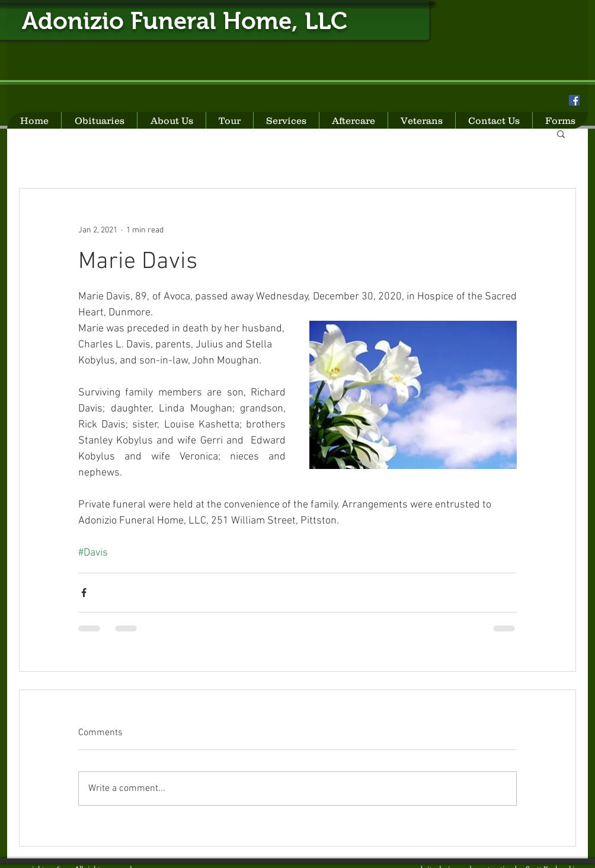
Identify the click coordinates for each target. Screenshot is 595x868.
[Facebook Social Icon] (574, 100)
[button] (561, 133)
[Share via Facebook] (84, 593)
